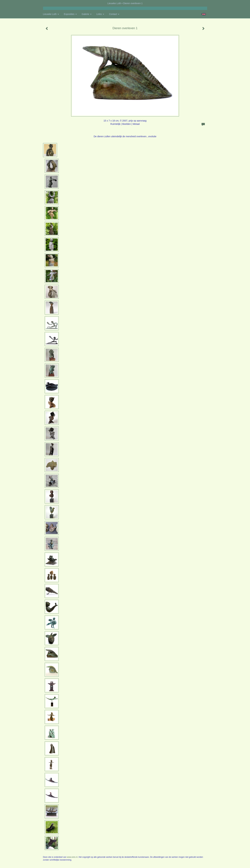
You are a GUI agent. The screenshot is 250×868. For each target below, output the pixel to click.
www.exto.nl (72, 857)
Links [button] (100, 14)
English (204, 14)
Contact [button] (114, 14)
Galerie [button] (87, 14)
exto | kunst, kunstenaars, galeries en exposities (52, 3)
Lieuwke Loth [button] (51, 14)
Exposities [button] (70, 14)
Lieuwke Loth (114, 3)
